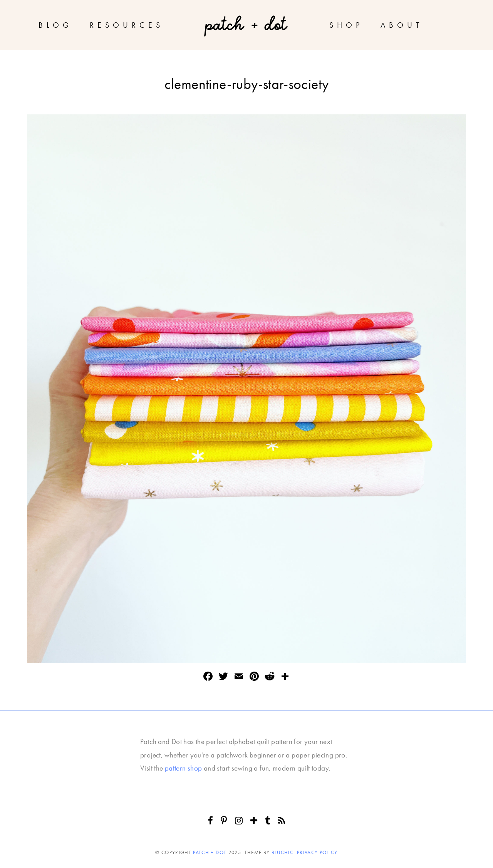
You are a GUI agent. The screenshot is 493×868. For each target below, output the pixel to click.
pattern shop (184, 768)
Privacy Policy (317, 852)
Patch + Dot (210, 852)
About (402, 25)
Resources (127, 25)
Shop (346, 25)
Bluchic (283, 852)
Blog (55, 25)
